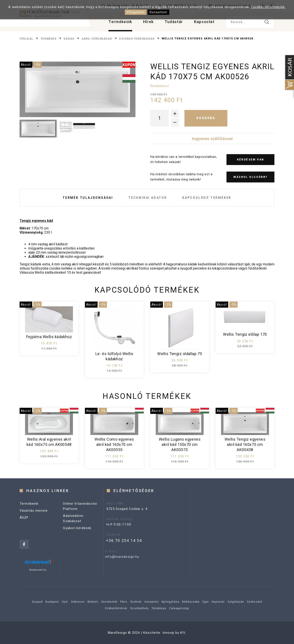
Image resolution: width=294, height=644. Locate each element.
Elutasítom (158, 12)
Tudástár (174, 22)
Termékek (49, 39)
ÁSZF (24, 524)
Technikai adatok (148, 198)
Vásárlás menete (34, 517)
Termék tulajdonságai (88, 198)
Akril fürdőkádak (97, 39)
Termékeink (120, 22)
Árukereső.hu (38, 570)
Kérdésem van (251, 160)
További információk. (268, 7)
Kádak (69, 39)
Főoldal (26, 39)
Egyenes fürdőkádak (137, 39)
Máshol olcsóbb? (250, 177)
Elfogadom (136, 12)
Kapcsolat (204, 22)
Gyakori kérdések (77, 534)
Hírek (148, 22)
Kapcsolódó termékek (207, 198)
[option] (78, 89)
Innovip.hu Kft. (174, 633)
